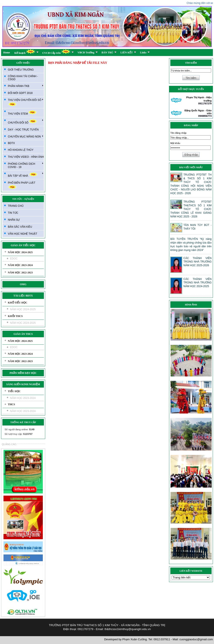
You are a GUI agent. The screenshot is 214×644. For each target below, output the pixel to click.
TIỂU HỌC (14, 391)
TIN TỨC (13, 213)
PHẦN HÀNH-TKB (26, 86)
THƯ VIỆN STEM (22, 113)
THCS (11, 404)
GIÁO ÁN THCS (23, 334)
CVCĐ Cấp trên (58, 52)
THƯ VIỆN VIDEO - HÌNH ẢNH (26, 157)
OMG (23, 284)
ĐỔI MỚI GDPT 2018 (20, 93)
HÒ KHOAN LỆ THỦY (21, 150)
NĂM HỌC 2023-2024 (20, 265)
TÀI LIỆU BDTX (23, 296)
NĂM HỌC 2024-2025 (20, 252)
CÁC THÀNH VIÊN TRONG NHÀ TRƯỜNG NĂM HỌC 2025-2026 (198, 262)
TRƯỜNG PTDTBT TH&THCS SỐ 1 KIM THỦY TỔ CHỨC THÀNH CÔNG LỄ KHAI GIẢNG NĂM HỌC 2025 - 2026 (191, 209)
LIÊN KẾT (128, 53)
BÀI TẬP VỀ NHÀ (26, 175)
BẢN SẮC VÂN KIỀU (20, 227)
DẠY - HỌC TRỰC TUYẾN (23, 130)
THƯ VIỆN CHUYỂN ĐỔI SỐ (26, 102)
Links (145, 53)
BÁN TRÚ (109, 53)
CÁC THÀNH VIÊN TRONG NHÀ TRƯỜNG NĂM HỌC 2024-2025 (198, 283)
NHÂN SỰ (14, 220)
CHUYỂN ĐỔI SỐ (26, 121)
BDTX (11, 143)
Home (7, 53)
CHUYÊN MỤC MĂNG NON (26, 136)
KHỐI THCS (15, 316)
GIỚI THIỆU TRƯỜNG (21, 70)
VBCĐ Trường (88, 53)
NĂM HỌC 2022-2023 (20, 273)
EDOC (14, 259)
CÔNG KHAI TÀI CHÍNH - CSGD (23, 78)
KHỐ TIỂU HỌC (18, 303)
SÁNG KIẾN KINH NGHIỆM (23, 384)
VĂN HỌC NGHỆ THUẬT (22, 234)
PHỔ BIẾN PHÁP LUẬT (22, 185)
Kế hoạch (27, 52)
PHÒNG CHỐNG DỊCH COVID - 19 (26, 165)
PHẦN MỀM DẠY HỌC (23, 373)
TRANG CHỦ (16, 206)
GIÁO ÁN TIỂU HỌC (23, 245)
